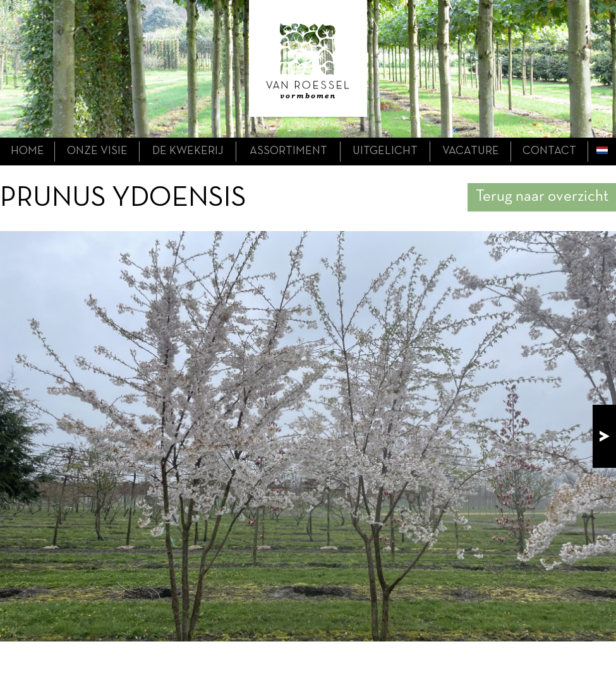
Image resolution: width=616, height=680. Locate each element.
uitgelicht (385, 151)
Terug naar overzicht (542, 197)
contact (549, 151)
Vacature (471, 151)
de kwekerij (188, 151)
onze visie (97, 151)
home (27, 151)
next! (605, 436)
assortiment (288, 151)
